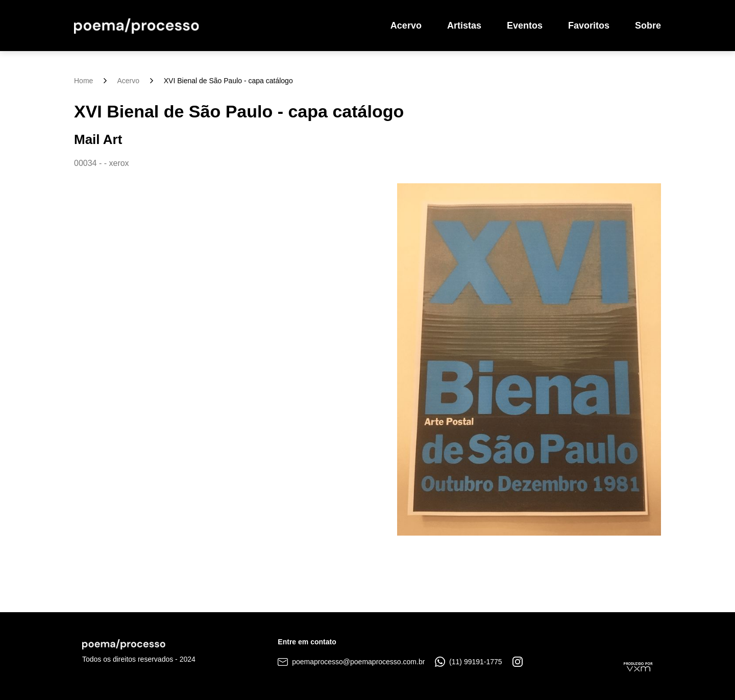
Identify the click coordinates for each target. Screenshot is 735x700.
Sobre (648, 26)
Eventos (525, 26)
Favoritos (589, 26)
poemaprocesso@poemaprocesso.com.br (351, 662)
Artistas (464, 26)
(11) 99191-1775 (468, 662)
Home (83, 81)
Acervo (406, 26)
